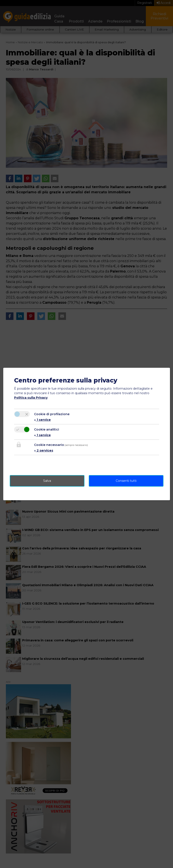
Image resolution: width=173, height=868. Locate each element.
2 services (44, 450)
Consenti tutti (126, 481)
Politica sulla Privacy (31, 398)
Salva (47, 481)
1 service (42, 420)
